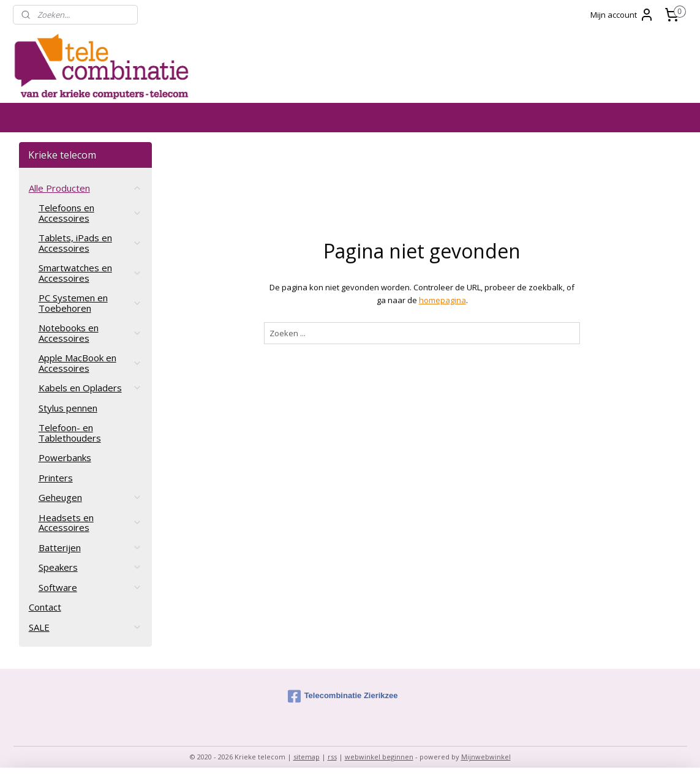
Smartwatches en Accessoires (90, 273)
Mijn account (622, 15)
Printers (56, 478)
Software (90, 587)
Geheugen (90, 497)
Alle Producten (85, 188)
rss (332, 757)
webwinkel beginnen (379, 757)
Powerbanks (65, 457)
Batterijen (90, 548)
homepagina (442, 300)
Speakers (90, 567)
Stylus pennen (68, 408)
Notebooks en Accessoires (90, 333)
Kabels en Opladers (90, 388)
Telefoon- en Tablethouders (70, 433)
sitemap (307, 757)
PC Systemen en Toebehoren (90, 303)
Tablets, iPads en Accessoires (90, 243)
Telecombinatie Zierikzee (343, 696)
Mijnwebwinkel (486, 757)
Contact (45, 607)
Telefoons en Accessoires (90, 213)
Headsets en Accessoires (90, 523)
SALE (85, 627)
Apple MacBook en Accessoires (90, 363)
